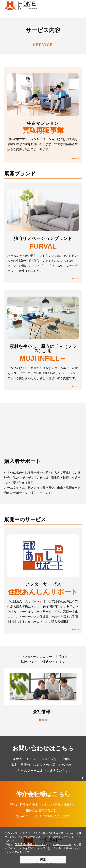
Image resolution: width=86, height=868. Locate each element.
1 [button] (40, 720)
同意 (43, 860)
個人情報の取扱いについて (30, 844)
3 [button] (47, 720)
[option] (43, 685)
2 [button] (43, 720)
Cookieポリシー (62, 844)
